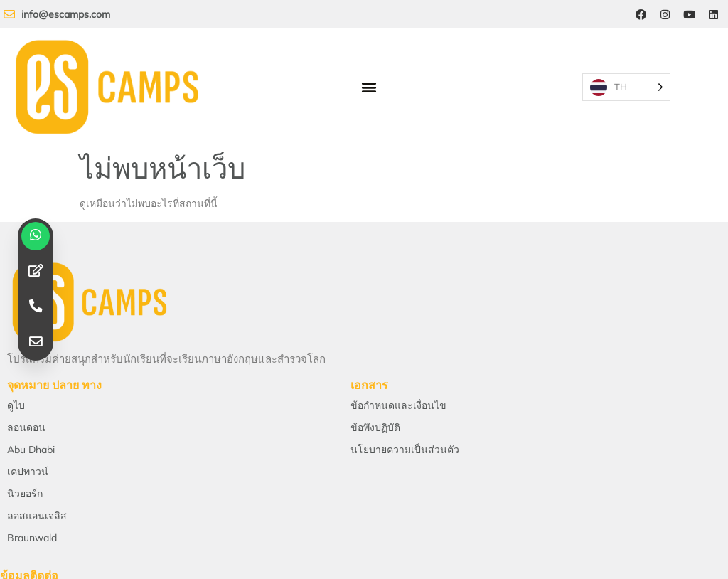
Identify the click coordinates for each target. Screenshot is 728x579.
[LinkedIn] (713, 15)
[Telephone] (364, 460)
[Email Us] (121, 460)
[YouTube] (687, 15)
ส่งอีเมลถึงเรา (122, 488)
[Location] (607, 460)
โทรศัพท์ (364, 488)
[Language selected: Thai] (655, 74)
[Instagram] (662, 15)
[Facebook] (636, 15)
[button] (371, 74)
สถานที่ (606, 488)
